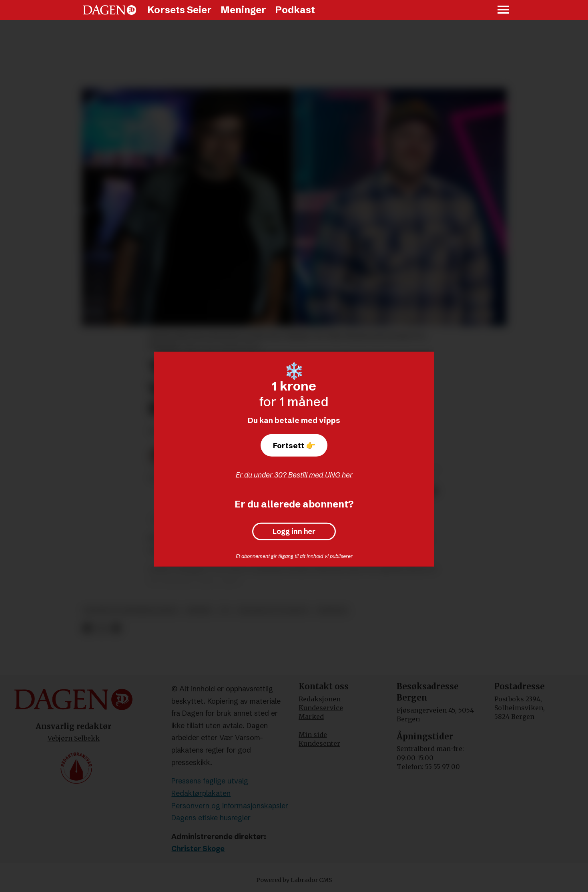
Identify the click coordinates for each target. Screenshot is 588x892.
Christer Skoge (198, 849)
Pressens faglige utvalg (210, 781)
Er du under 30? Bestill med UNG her (294, 475)
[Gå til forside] (110, 10)
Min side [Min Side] (313, 735)
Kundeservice (321, 708)
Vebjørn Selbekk (74, 738)
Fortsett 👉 (294, 445)
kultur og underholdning (131, 611)
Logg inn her (294, 532)
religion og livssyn (273, 611)
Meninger (243, 10)
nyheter (332, 611)
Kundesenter (319, 743)
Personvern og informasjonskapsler (230, 806)
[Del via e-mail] (115, 629)
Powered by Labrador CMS (294, 880)
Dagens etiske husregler (211, 818)
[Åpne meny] (504, 10)
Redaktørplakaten (201, 793)
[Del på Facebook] (87, 629)
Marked (311, 717)
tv (225, 611)
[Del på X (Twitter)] (101, 629)
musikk (199, 611)
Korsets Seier (180, 10)
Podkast (295, 10)
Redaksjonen (320, 699)
